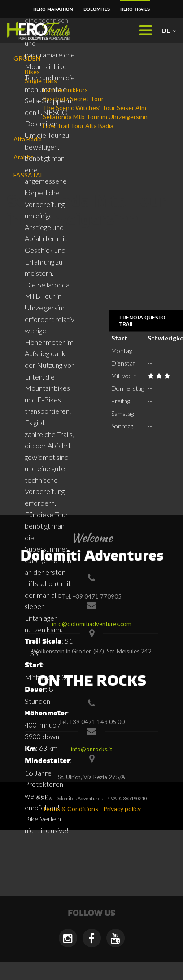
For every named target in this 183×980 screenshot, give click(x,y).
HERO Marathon (53, 9)
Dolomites (97, 9)
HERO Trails (135, 9)
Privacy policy (122, 809)
